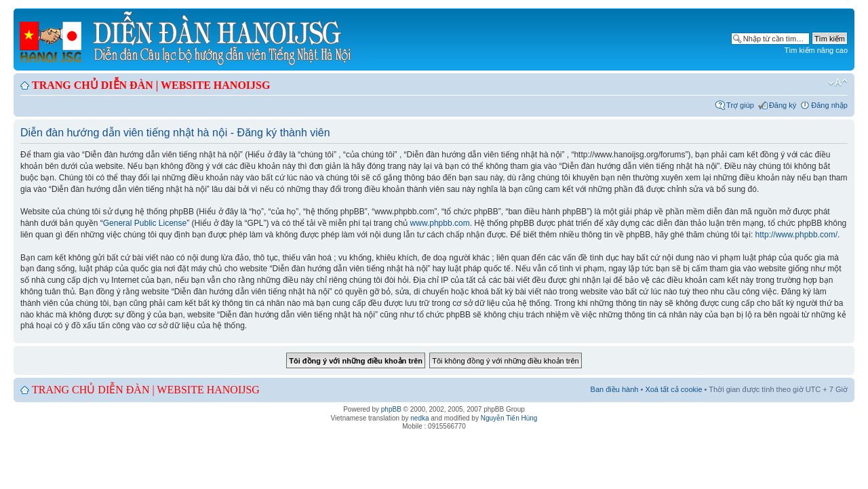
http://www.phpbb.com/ (796, 235)
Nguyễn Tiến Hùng (509, 418)
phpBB (391, 409)
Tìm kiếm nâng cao (816, 50)
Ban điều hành (615, 389)
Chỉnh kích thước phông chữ (838, 83)
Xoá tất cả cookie (673, 389)
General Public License (145, 223)
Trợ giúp (740, 105)
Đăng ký (783, 105)
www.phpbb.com (440, 223)
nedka (419, 418)
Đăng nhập (829, 105)
